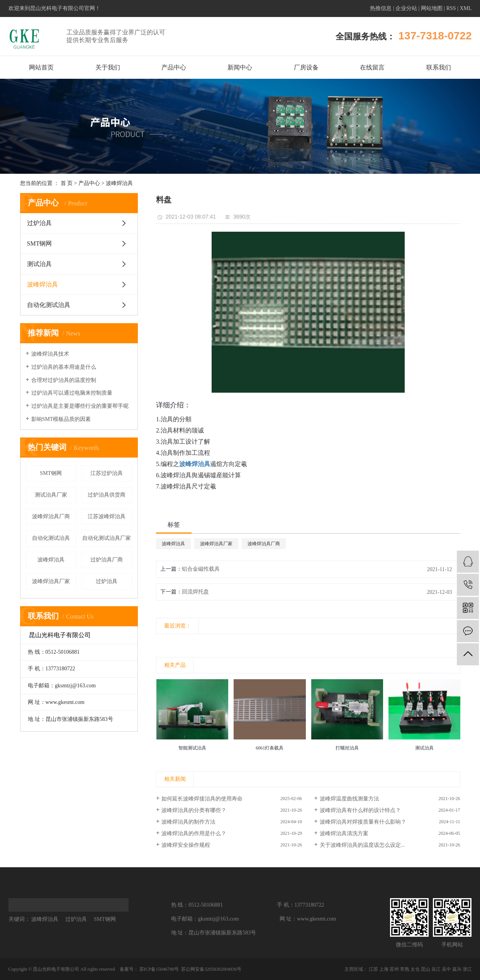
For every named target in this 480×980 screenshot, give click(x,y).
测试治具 (39, 264)
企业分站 (406, 8)
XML (466, 8)
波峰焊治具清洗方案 (344, 833)
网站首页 (41, 67)
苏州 (394, 969)
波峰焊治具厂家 (51, 581)
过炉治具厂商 (107, 560)
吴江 (436, 969)
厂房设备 (306, 67)
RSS (451, 8)
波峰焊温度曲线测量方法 (349, 799)
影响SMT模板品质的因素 (61, 419)
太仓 (415, 969)
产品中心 (174, 67)
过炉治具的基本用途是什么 (64, 367)
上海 (384, 969)
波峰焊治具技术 (50, 354)
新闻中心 (240, 67)
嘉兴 (457, 969)
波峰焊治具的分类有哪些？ (194, 810)
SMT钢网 (40, 243)
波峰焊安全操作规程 (186, 845)
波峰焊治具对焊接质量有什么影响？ (363, 822)
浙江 (467, 969)
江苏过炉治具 (107, 473)
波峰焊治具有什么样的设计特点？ (360, 810)
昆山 (426, 969)
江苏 (373, 969)
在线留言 (372, 67)
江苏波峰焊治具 (107, 516)
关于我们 (108, 67)
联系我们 (439, 67)
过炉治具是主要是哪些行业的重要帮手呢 (80, 406)
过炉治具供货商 (107, 495)
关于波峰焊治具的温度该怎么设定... (362, 845)
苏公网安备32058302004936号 (211, 969)
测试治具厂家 (51, 495)
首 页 (67, 183)
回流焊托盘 (195, 592)
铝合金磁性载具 (201, 569)
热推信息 (381, 8)
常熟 (405, 969)
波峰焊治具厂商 (51, 516)
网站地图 (432, 8)
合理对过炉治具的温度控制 (64, 380)
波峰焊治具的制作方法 (188, 822)
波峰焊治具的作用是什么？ (194, 833)
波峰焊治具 (119, 183)
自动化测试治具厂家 (107, 538)
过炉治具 (39, 223)
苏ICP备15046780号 (159, 969)
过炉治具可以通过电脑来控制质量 (72, 393)
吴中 (446, 969)
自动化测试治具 (49, 305)
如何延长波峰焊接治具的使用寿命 (202, 799)
